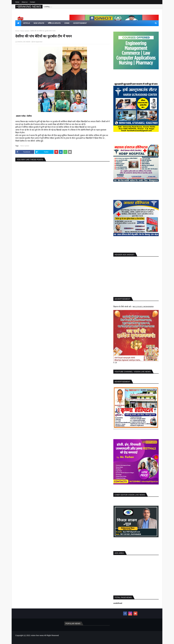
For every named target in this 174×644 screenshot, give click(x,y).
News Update (25, 31)
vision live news (37, 635)
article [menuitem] (26, 23)
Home (17, 2)
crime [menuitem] (67, 23)
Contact (32, 2)
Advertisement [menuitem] (80, 23)
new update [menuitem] (39, 23)
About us (25, 2)
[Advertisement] (136, 276)
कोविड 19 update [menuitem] (54, 23)
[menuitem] (18, 23)
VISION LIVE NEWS (24, 42)
